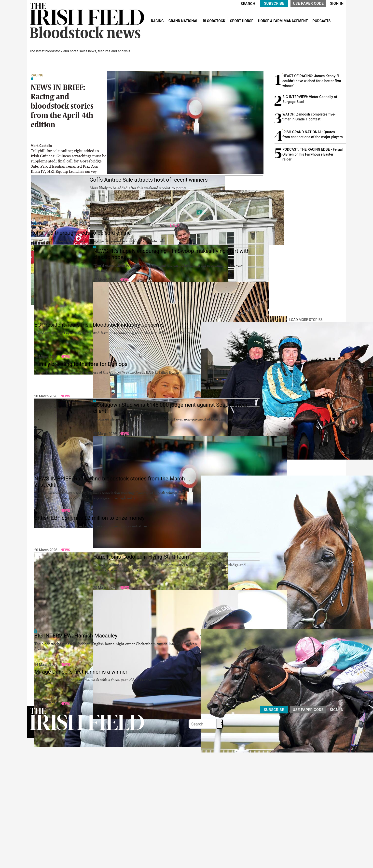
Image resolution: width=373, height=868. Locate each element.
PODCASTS (322, 21)
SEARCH (248, 4)
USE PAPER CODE (308, 3)
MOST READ (284, 61)
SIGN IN (337, 3)
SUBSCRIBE (274, 3)
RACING (158, 21)
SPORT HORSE (242, 21)
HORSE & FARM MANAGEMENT (283, 21)
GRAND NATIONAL (184, 21)
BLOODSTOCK (214, 21)
